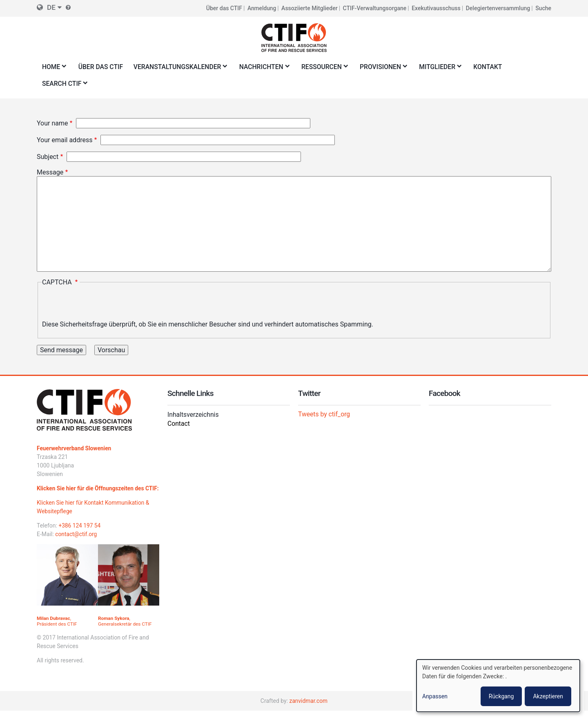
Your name (52, 124)
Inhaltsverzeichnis (194, 415)
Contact (179, 424)
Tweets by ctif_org (325, 414)
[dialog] (498, 686)
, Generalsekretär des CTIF (125, 630)
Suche (543, 8)
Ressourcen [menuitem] (328, 69)
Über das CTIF (223, 8)
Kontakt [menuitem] (495, 67)
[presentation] (104, 305)
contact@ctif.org (76, 543)
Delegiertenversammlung (498, 8)
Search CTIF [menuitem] (63, 86)
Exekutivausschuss (436, 8)
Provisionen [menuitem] (388, 69)
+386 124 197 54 (80, 534)
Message (50, 173)
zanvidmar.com (308, 710)
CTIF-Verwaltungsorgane (375, 8)
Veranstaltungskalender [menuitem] (181, 69)
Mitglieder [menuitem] (445, 69)
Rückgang (501, 696)
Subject (48, 157)
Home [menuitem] (53, 69)
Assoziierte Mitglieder (310, 8)
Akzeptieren (548, 696)
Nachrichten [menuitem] (266, 69)
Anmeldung (262, 8)
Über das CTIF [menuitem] (102, 67)
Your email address (65, 140)
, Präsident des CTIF (57, 630)
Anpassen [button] (435, 696)
